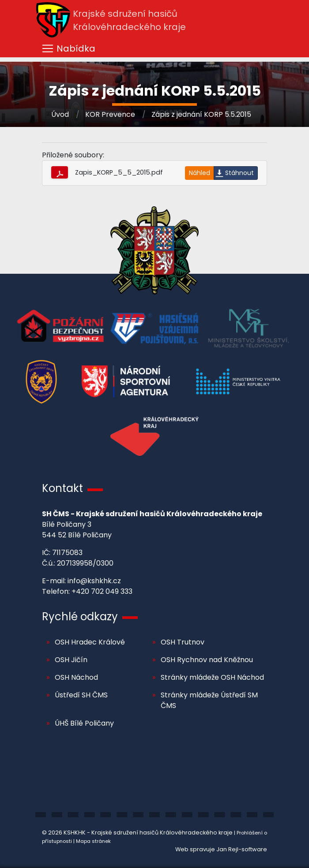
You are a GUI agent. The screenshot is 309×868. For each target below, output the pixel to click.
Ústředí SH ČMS (81, 695)
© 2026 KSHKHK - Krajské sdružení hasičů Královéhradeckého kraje (137, 833)
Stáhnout (239, 173)
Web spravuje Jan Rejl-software (221, 849)
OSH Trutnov (183, 642)
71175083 (67, 553)
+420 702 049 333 (102, 591)
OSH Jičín (71, 660)
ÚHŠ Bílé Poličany (84, 723)
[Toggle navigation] (154, 48)
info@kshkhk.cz (94, 581)
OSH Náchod (76, 677)
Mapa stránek (93, 841)
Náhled (200, 173)
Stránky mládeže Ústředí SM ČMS (209, 700)
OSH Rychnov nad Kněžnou (207, 660)
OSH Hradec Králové (90, 642)
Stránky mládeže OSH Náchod (212, 677)
